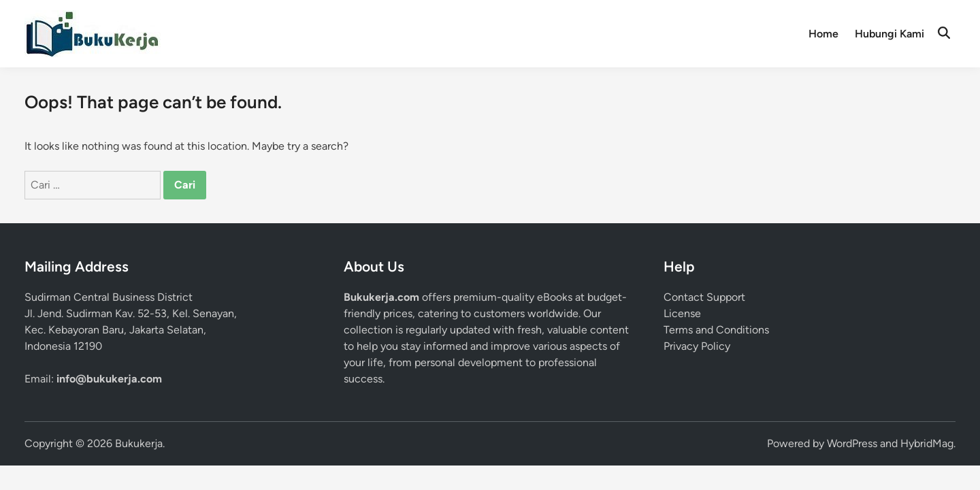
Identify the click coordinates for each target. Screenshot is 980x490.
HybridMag (927, 443)
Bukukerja (139, 443)
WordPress (852, 443)
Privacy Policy (697, 346)
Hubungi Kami (889, 34)
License (682, 313)
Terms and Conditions (716, 330)
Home (823, 34)
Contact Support (704, 297)
